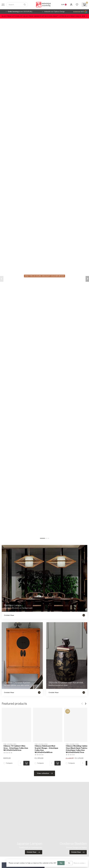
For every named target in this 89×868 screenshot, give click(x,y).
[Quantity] (20, 763)
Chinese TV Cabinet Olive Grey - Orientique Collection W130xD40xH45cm (16, 748)
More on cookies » (80, 863)
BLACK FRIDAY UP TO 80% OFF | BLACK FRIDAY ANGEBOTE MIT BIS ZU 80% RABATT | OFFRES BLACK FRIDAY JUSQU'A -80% (43, 16)
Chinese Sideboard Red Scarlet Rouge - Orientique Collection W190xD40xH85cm (46, 749)
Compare (9, 763)
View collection (45, 773)
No (69, 863)
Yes (61, 863)
